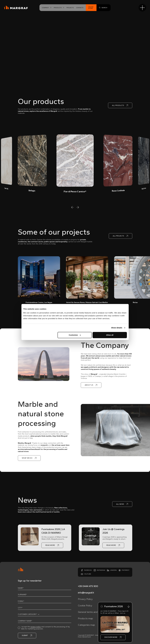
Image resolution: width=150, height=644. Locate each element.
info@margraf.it (86, 593)
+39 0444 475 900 (88, 586)
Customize (75, 335)
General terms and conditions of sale (98, 612)
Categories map (86, 625)
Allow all (110, 335)
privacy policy (36, 627)
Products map (85, 618)
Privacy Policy (85, 599)
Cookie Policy (85, 606)
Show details (117, 328)
